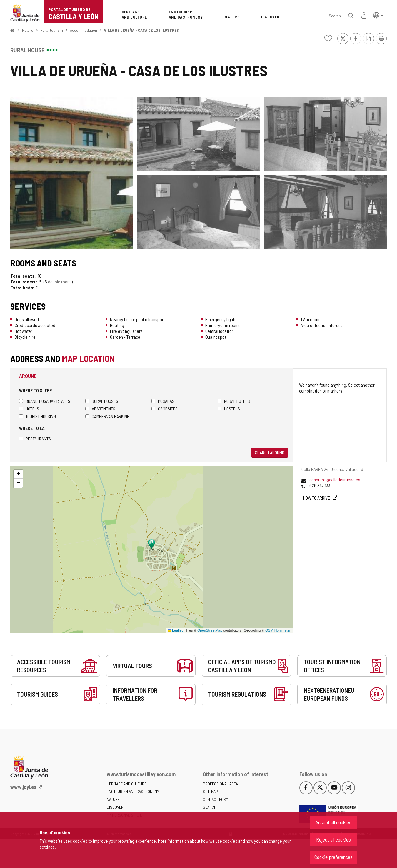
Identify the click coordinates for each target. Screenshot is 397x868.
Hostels (229, 409)
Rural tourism (52, 30)
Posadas (163, 401)
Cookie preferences (333, 857)
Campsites (165, 409)
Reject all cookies (333, 839)
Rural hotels (234, 401)
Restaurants (35, 439)
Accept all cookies (333, 822)
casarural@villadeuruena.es (335, 479)
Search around (270, 452)
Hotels (29, 409)
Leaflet (175, 630)
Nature (28, 30)
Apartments (100, 409)
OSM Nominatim (278, 630)
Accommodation (84, 30)
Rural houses (102, 401)
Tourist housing (37, 416)
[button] (378, 15)
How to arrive (317, 498)
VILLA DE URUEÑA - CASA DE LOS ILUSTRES (141, 30)
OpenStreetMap (210, 630)
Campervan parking (107, 416)
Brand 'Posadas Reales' (45, 401)
